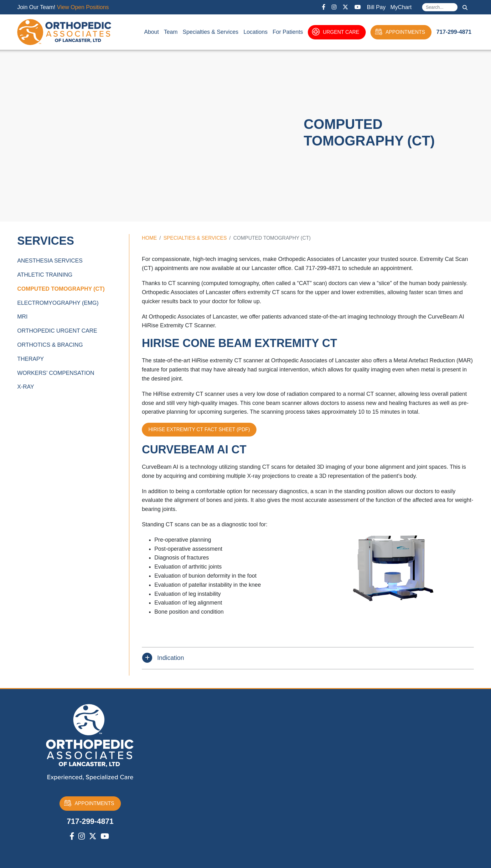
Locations (255, 32)
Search (465, 8)
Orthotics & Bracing (50, 345)
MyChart (401, 7)
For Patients (288, 32)
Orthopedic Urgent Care (57, 331)
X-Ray (26, 387)
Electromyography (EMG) (58, 303)
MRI (22, 317)
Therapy (31, 359)
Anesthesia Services (50, 261)
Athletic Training (45, 275)
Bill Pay (376, 7)
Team (171, 32)
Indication (171, 658)
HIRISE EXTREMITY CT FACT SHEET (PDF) (199, 429)
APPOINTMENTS (400, 32)
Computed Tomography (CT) (61, 289)
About (151, 32)
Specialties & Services (210, 32)
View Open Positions (83, 7)
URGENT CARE (336, 32)
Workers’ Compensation (56, 373)
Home (149, 238)
